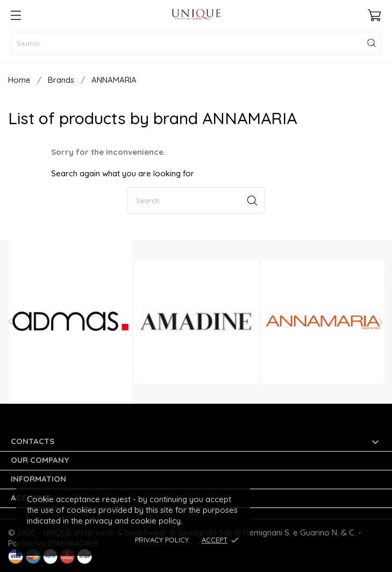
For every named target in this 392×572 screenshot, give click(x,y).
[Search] (196, 43)
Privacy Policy (162, 540)
